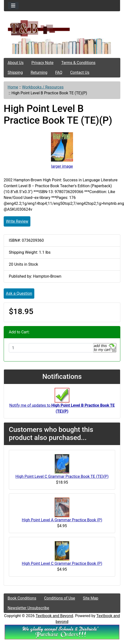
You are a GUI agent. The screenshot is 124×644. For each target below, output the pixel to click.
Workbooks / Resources (43, 87)
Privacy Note (42, 63)
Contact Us (80, 72)
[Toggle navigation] (13, 6)
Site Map (91, 598)
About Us (16, 63)
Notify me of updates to (62, 403)
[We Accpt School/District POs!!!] (62, 632)
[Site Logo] (62, 28)
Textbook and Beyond (54, 616)
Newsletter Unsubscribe (28, 608)
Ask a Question (19, 293)
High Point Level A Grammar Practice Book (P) (62, 520)
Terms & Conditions (78, 63)
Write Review (17, 221)
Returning (39, 72)
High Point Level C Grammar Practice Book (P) (62, 563)
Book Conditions (22, 598)
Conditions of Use (60, 598)
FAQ (59, 72)
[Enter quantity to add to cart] (51, 348)
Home (13, 87)
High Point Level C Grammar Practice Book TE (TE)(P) (62, 476)
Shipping (15, 72)
